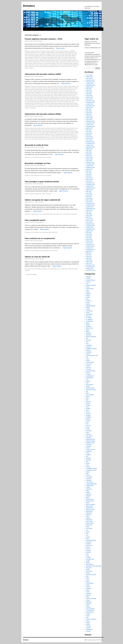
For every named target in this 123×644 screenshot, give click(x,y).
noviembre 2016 (90, 267)
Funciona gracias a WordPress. (95, 640)
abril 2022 (89, 155)
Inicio (26, 29)
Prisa (61, 65)
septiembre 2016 (91, 270)
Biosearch (89, 335)
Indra (44, 56)
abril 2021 (89, 176)
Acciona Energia (39, 86)
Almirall (44, 51)
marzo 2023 (89, 137)
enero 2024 (89, 120)
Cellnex (70, 88)
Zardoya (88, 631)
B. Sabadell (71, 51)
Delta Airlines (90, 385)
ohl (50, 65)
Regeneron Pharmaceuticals (94, 566)
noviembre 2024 (90, 102)
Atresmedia (61, 51)
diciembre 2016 (90, 265)
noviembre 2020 (90, 185)
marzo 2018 (89, 239)
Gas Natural (89, 436)
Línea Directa (47, 93)
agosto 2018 (89, 231)
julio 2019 (89, 212)
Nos (87, 530)
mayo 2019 (89, 215)
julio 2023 (89, 130)
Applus (52, 51)
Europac (88, 415)
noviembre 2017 (90, 246)
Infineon (88, 467)
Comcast (88, 369)
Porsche (88, 549)
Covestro (88, 374)
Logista (52, 93)
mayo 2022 (89, 154)
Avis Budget (89, 314)
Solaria (66, 57)
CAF (39, 53)
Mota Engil (89, 513)
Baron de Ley (90, 328)
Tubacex (37, 59)
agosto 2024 (89, 108)
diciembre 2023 (90, 121)
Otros (88, 539)
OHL (40, 57)
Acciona (33, 51)
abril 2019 (89, 217)
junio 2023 (89, 131)
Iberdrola (32, 56)
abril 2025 (89, 94)
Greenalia (89, 444)
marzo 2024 (89, 116)
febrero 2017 (89, 262)
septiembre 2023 (91, 126)
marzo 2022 (89, 157)
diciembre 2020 (90, 183)
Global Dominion (42, 91)
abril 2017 (89, 258)
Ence (45, 54)
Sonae (88, 592)
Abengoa (88, 277)
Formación (89, 431)
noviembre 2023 (90, 123)
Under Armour (90, 612)
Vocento (45, 59)
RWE (87, 578)
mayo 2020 (89, 195)
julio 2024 (89, 109)
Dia (47, 89)
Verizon (88, 623)
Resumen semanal (91, 575)
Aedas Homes (53, 86)
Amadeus (48, 51)
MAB (87, 491)
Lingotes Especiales (91, 484)
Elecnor (38, 54)
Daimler (88, 381)
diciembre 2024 (90, 101)
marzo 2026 (89, 75)
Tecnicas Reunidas (58, 96)
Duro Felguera (90, 395)
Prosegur (52, 57)
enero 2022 (89, 161)
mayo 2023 (89, 133)
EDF (87, 400)
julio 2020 (89, 191)
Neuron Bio (89, 525)
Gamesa (88, 434)
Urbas (88, 616)
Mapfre (63, 56)
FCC (58, 54)
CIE (56, 53)
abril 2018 (89, 238)
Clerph (88, 361)
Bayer (88, 330)
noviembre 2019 (90, 205)
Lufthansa (89, 489)
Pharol (88, 547)
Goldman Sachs (90, 443)
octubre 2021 (90, 166)
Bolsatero (29, 6)
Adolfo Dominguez (91, 285)
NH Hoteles (35, 57)
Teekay (88, 600)
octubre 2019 (90, 207)
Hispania (88, 455)
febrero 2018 (89, 241)
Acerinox (37, 51)
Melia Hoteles (68, 56)
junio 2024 (89, 111)
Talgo (52, 96)
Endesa (49, 54)
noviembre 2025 (90, 82)
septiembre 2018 (91, 229)
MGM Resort (89, 508)
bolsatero (40, 41)
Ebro (30, 54)
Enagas (42, 54)
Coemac (88, 367)
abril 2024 (89, 114)
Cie (77, 60)
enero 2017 (89, 263)
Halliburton (89, 451)
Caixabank (43, 53)
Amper (88, 302)
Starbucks (89, 593)
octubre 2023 (90, 125)
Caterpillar (89, 352)
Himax (88, 453)
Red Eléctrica (74, 65)
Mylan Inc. (89, 515)
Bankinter (32, 53)
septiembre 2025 (91, 85)
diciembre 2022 (90, 142)
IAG (28, 56)
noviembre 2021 (90, 164)
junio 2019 (89, 214)
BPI (87, 338)
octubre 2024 (90, 104)
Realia (56, 57)
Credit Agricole (90, 376)
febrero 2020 (89, 200)
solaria (40, 67)
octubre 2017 (90, 248)
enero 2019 (89, 222)
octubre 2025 (90, 84)
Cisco (88, 359)
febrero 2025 (89, 97)
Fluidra (66, 54)
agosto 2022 (89, 149)
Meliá (88, 498)
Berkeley (88, 333)
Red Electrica (67, 105)
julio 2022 (89, 150)
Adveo (88, 287)
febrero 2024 (89, 118)
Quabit (88, 561)
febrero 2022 (89, 159)
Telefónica (57, 67)
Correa (75, 53)
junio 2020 (89, 193)
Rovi (63, 57)
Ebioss (88, 397)
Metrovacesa (90, 506)
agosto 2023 (89, 128)
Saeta (88, 581)
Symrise (88, 595)
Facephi (88, 420)
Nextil (88, 527)
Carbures (89, 347)
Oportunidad (45, 232)
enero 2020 (89, 202)
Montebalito (89, 511)
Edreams (33, 54)
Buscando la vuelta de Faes (37, 145)
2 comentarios (33, 108)
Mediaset (60, 93)
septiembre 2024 (91, 106)
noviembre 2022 (90, 143)
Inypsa (88, 472)
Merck (88, 503)
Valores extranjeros (91, 619)
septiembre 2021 (91, 167)
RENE (88, 569)
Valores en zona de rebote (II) (37, 257)
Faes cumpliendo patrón (35, 220)
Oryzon (88, 537)
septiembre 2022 (91, 147)
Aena (58, 86)
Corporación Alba (69, 53)
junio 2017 (89, 255)
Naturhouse (89, 520)
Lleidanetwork (90, 486)
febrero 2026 (89, 77)
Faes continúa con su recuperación (40, 238)
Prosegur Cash (61, 94)
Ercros (52, 54)
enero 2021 (89, 181)
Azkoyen (66, 51)
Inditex (41, 56)
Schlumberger (90, 583)
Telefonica (32, 59)
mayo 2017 (89, 256)
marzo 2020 (89, 198)
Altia (87, 299)
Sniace (88, 585)
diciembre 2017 (90, 244)
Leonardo (89, 479)
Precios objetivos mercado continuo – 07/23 (43, 39)
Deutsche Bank (90, 388)
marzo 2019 (89, 219)
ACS (41, 51)
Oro (87, 535)
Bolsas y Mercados (91, 337)
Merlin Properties (74, 93)
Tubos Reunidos (90, 609)
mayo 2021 (89, 174)
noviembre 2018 (90, 226)
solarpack (89, 588)
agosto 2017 (89, 251)
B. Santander (47, 60)
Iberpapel (37, 56)
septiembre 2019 (91, 209)
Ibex (87, 462)
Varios (49, 269)
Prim (48, 57)
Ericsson (88, 414)
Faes (56, 54)
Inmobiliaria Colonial (50, 56)
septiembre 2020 (91, 188)
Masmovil (89, 494)
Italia (87, 474)
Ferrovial (62, 54)
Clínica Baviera (61, 53)
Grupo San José (40, 63)
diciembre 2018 (90, 224)
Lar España (58, 56)
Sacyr (37, 67)
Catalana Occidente (51, 53)
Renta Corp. (30, 96)
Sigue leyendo (61, 48)
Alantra (88, 296)
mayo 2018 (89, 236)
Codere (88, 366)
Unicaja (74, 96)
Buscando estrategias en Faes (38, 163)
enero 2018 (89, 243)
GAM (87, 432)
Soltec (69, 57)
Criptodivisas (90, 378)
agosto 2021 (89, 169)
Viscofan (70, 67)
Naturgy (30, 57)
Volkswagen (89, 629)
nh (48, 65)
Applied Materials (91, 306)
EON (87, 410)
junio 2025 (89, 90)
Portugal (88, 551)
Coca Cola (31, 89)
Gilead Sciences (90, 439)
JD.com (88, 475)
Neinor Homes (32, 94)
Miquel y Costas (39, 65)
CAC (87, 342)
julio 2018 (89, 233)
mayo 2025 (89, 92)
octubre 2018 (90, 227)
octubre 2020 (90, 186)
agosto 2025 (89, 87)
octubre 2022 (90, 145)
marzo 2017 (89, 260)
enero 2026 (89, 78)
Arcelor (56, 51)
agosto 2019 (89, 210)
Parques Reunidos (91, 540)
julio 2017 (89, 253)
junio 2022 (89, 152)
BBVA (36, 53)
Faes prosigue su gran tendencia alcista (42, 182)
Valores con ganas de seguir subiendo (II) (42, 200)
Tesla (88, 605)
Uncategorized (90, 611)
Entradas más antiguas (31, 275)
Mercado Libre (90, 501)
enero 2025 (89, 99)
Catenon (88, 350)
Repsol (59, 57)
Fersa (88, 427)
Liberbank (89, 480)
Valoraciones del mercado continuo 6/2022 (43, 114)
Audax (52, 128)
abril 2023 (89, 135)
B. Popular (89, 318)
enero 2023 (89, 140)
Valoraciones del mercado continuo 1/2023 (43, 74)
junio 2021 (89, 173)
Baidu (88, 323)
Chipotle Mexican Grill (92, 355)
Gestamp (35, 91)
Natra (88, 516)
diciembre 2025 (90, 80)
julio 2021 (89, 171)
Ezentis (88, 419)
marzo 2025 (89, 96)
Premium (88, 552)
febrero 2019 (89, 221)
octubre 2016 (90, 268)
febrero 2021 (89, 179)
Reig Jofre (73, 105)
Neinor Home (90, 522)
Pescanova (89, 542)
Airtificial (88, 294)
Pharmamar (44, 57)
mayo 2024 (89, 113)
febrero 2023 (89, 138)
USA (87, 617)
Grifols (70, 54)
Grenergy (48, 91)
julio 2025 (89, 89)
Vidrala (41, 59)
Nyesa (88, 532)
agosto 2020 (89, 190)
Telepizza (89, 604)
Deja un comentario (29, 68)
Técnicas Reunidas (50, 67)
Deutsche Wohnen (91, 390)
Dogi (87, 393)
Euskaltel (89, 417)
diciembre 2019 (90, 203)
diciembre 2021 (90, 162)
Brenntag (89, 340)
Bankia (88, 325)
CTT (87, 379)
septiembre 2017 (91, 250)
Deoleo (26, 54)
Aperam (88, 304)
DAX (87, 383)
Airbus (61, 86)
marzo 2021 (89, 178)
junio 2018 (89, 234)
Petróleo (88, 544)
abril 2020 (89, 197)
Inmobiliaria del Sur (39, 93)
